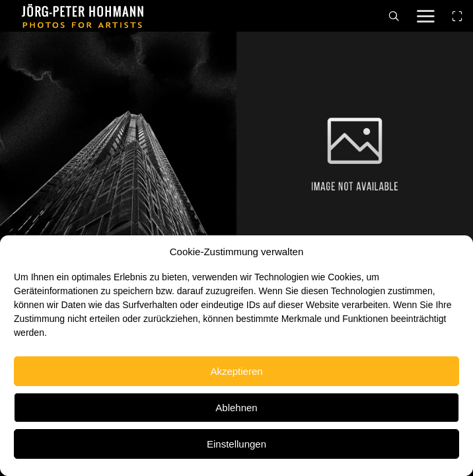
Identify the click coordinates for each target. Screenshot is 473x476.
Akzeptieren (236, 371)
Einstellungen (236, 444)
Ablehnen (236, 408)
